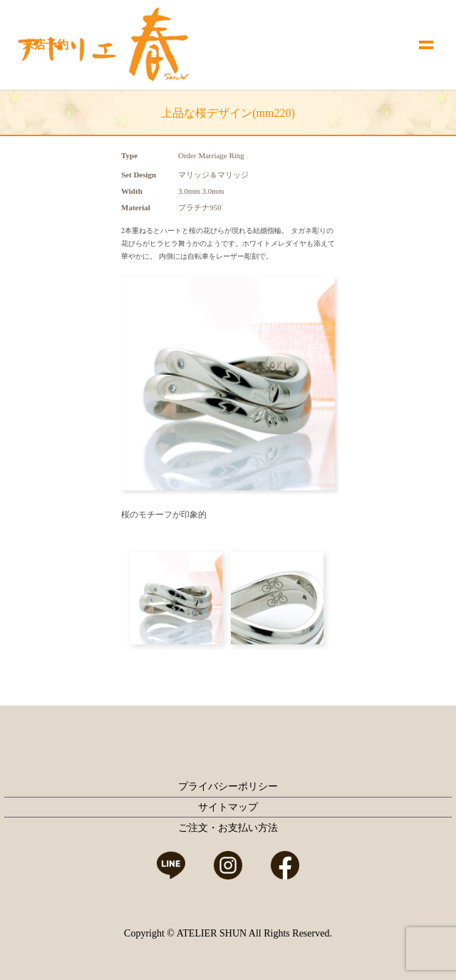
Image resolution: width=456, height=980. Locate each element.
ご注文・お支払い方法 (228, 828)
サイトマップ (228, 807)
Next (321, 383)
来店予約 (46, 45)
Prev (135, 383)
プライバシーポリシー (228, 786)
